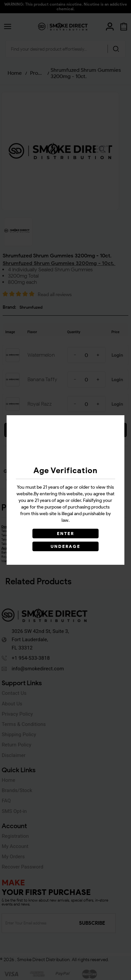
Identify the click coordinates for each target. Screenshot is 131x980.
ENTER (65, 534)
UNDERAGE (66, 546)
